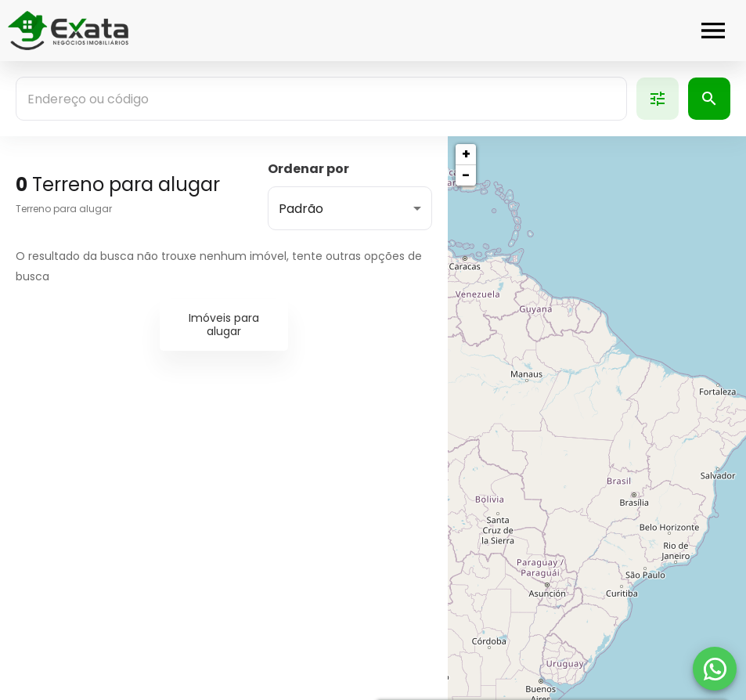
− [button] (466, 175)
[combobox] (321, 99)
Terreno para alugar (64, 209)
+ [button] (466, 154)
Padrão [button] (301, 209)
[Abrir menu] (713, 31)
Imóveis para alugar (224, 325)
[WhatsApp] (715, 669)
